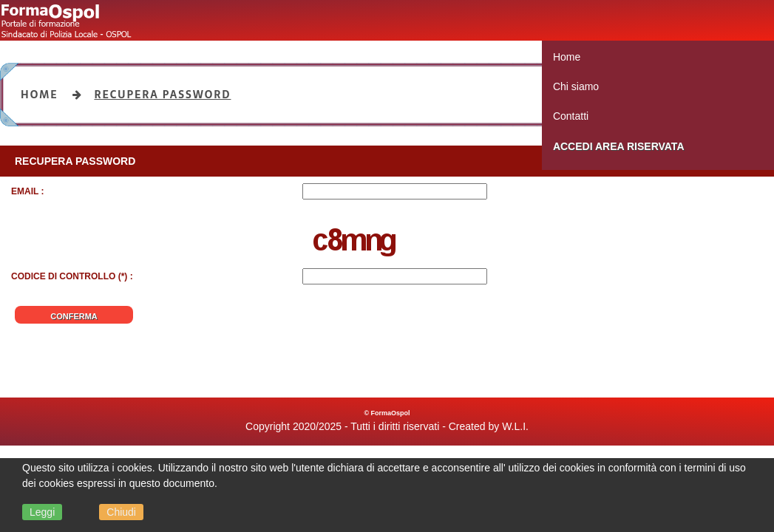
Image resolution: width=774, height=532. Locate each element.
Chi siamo (576, 86)
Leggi (42, 512)
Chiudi (121, 512)
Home (567, 57)
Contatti (571, 116)
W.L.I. (515, 426)
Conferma (74, 316)
